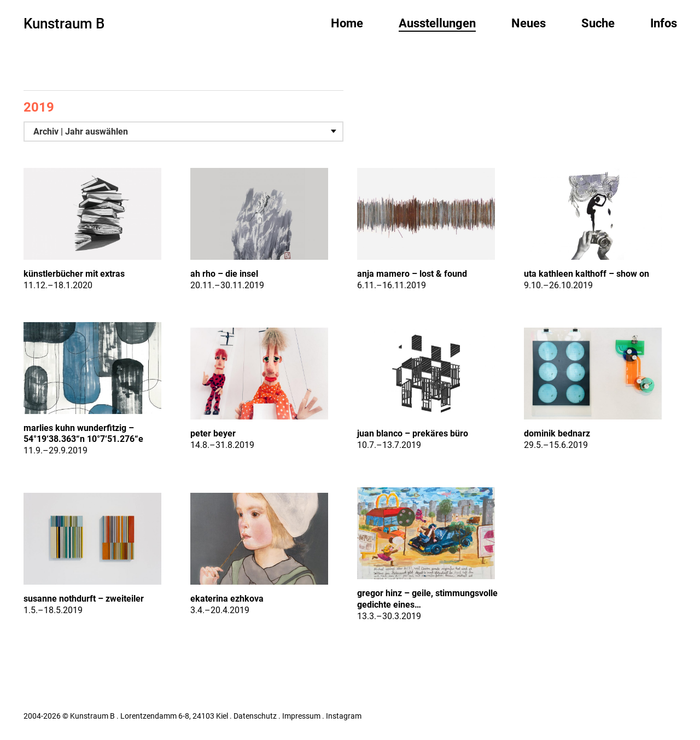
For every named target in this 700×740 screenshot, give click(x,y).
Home (347, 23)
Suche (598, 23)
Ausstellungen (437, 23)
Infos (664, 23)
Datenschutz (255, 716)
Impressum (301, 716)
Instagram (344, 716)
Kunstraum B (64, 24)
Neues (529, 23)
